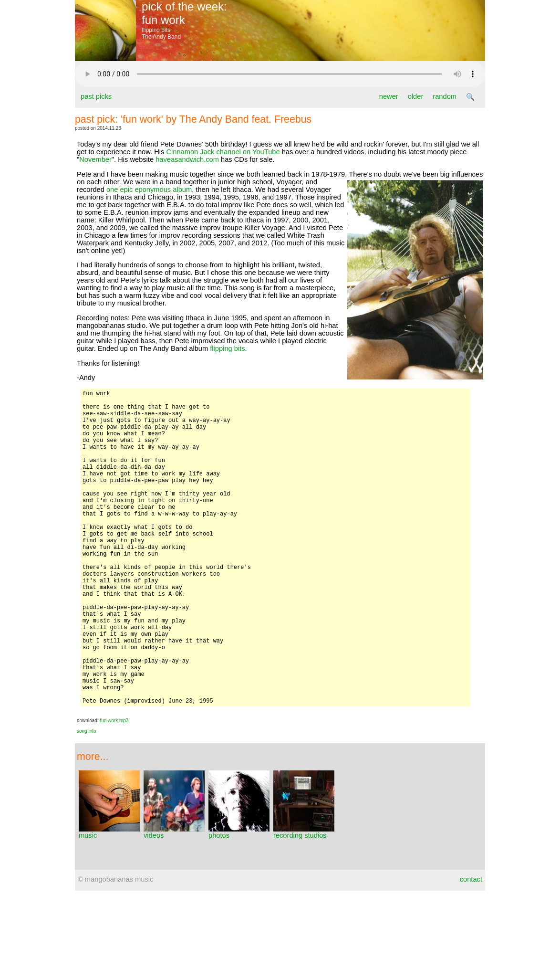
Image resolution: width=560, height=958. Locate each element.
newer (389, 96)
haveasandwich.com (187, 159)
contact (471, 947)
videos (174, 900)
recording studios (304, 900)
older (416, 96)
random (445, 96)
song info (87, 798)
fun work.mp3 (114, 788)
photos (239, 900)
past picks (96, 96)
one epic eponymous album (149, 189)
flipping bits (227, 348)
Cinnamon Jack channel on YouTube (223, 152)
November (95, 159)
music (109, 900)
